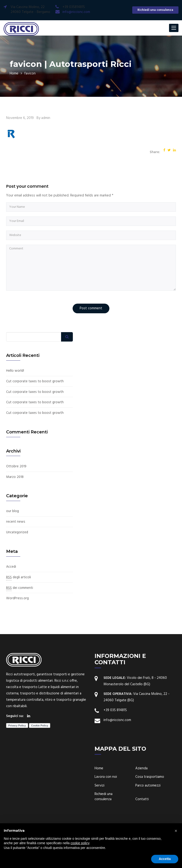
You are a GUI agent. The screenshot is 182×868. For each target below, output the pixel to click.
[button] (176, 831)
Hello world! (15, 371)
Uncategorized (17, 552)
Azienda (141, 787)
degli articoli (19, 596)
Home (14, 73)
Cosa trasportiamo (150, 796)
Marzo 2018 (15, 496)
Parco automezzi (148, 804)
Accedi (11, 586)
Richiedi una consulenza (155, 10)
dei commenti (20, 607)
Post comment (91, 308)
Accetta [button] (165, 859)
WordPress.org (18, 617)
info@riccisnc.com (76, 12)
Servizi (99, 804)
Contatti (142, 818)
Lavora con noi (106, 796)
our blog (13, 531)
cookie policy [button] (80, 843)
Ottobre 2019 (17, 486)
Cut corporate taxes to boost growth (30, 384)
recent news (16, 541)
